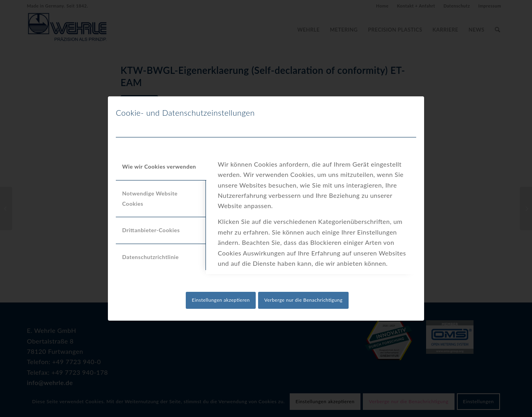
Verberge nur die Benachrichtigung (303, 300)
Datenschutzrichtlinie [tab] (150, 257)
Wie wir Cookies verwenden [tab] (159, 166)
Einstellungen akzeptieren (221, 300)
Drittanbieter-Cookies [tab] (151, 230)
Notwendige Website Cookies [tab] (150, 198)
